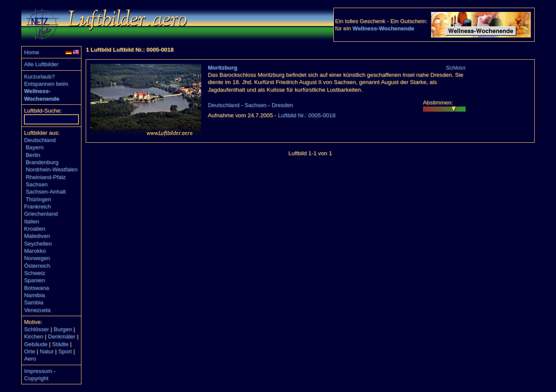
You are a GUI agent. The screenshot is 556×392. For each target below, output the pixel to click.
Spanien (34, 280)
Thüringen (38, 199)
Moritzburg (222, 68)
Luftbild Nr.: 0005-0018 (307, 115)
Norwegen (37, 258)
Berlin (33, 155)
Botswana (36, 288)
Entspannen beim (46, 84)
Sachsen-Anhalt (46, 192)
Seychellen (38, 244)
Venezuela (37, 310)
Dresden (282, 105)
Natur (47, 351)
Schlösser (36, 329)
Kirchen (33, 336)
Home (32, 52)
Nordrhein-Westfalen (52, 169)
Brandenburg (42, 162)
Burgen (63, 329)
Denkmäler (61, 336)
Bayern (35, 147)
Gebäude (36, 344)
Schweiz (35, 273)
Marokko (35, 251)
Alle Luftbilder (41, 64)
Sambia (33, 302)
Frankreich (37, 206)
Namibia (34, 295)
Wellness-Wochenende (384, 28)
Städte (60, 344)
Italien (32, 221)
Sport (65, 351)
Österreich (37, 266)
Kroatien (35, 229)
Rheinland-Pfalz (46, 177)
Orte (29, 351)
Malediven (37, 236)
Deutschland (40, 140)
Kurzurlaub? (39, 76)
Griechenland (41, 214)
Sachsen (37, 184)
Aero (30, 359)
